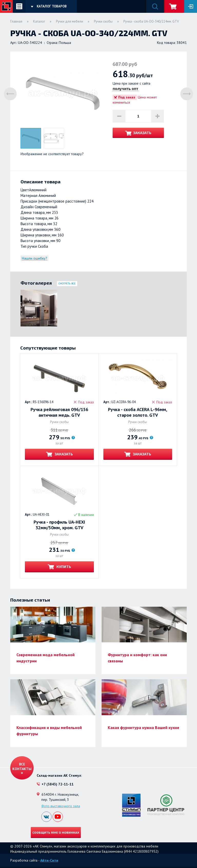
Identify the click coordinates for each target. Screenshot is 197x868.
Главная (16, 21)
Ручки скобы (103, 21)
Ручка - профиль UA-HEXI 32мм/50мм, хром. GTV (59, 525)
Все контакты (22, 766)
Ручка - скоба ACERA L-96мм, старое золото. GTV (138, 412)
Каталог (39, 21)
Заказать (142, 133)
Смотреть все (67, 283)
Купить (63, 567)
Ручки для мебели (70, 21)
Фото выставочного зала (61, 806)
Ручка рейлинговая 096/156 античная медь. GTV (59, 412)
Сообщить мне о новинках (56, 832)
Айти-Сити (49, 860)
